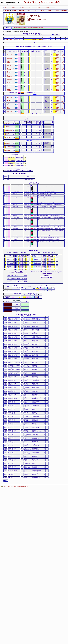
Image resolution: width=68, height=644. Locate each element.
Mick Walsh (7, 133)
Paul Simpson (8, 137)
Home (2, 4)
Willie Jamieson (9, 104)
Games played (64, 10)
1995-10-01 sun (62, 108)
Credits (14, 487)
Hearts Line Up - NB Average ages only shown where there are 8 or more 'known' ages (34, 46)
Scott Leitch (10, 111)
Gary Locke (10, 58)
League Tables (33, 250)
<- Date (13, 7)
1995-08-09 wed (58, 55)
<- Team (5, 7)
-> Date (39, 7)
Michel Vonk (7, 148)
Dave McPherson (10, 69)
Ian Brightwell (8, 129)
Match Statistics (16, 300)
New (41, 4)
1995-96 (10, 40)
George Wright (9, 108)
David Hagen (10, 83)
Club (6, 4)
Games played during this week (26, 314)
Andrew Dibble (8, 124)
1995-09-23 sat (62, 101)
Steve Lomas (8, 128)
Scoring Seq (21, 10)
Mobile (24, 4)
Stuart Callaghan (9, 90)
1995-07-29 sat (58, 90)
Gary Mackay (10, 79)
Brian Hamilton (9, 72)
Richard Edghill (8, 125)
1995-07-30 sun (58, 104)
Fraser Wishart (9, 62)
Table (36, 10)
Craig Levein (10, 65)
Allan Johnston (9, 86)
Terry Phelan (7, 126)
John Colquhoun (9, 76)
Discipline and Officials (19, 174)
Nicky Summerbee (8, 132)
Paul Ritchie (10, 101)
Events (50, 10)
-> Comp (31, 7)
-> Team (48, 7)
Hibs (38, 4)
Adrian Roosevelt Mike (9, 146)
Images (10, 4)
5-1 (44, 40)
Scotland (34, 4)
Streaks (43, 10)
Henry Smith (10, 55)
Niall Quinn (7, 135)
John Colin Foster (8, 142)
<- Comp (22, 7)
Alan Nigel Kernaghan (9, 131)
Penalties (29, 10)
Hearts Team (7, 10)
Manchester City (17, 40)
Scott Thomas (8, 144)
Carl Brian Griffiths (8, 145)
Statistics (28, 4)
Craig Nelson (10, 97)
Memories (19, 4)
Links (44, 4)
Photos (14, 4)
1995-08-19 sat (62, 55)
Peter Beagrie (8, 150)
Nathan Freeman (8, 149)
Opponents (14, 10)
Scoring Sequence (15, 155)
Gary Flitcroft (7, 136)
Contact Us (10, 487)
